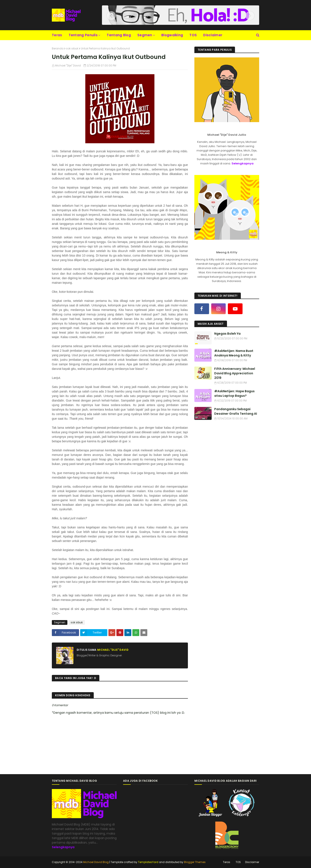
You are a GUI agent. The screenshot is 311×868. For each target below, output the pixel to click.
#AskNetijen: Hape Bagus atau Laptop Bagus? (234, 393)
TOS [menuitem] (193, 35)
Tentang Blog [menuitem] (119, 35)
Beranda (58, 48)
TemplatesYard (148, 862)
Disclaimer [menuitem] (213, 35)
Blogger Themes (195, 862)
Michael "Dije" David (68, 65)
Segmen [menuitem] (145, 35)
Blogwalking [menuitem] (172, 35)
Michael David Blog (96, 862)
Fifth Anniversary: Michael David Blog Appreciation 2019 (235, 373)
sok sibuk (72, 48)
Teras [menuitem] (57, 35)
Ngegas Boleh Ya (227, 334)
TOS (238, 862)
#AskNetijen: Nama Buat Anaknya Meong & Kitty (234, 353)
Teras (227, 862)
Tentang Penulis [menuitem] (83, 35)
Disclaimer (252, 862)
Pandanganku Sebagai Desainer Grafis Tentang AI (236, 411)
